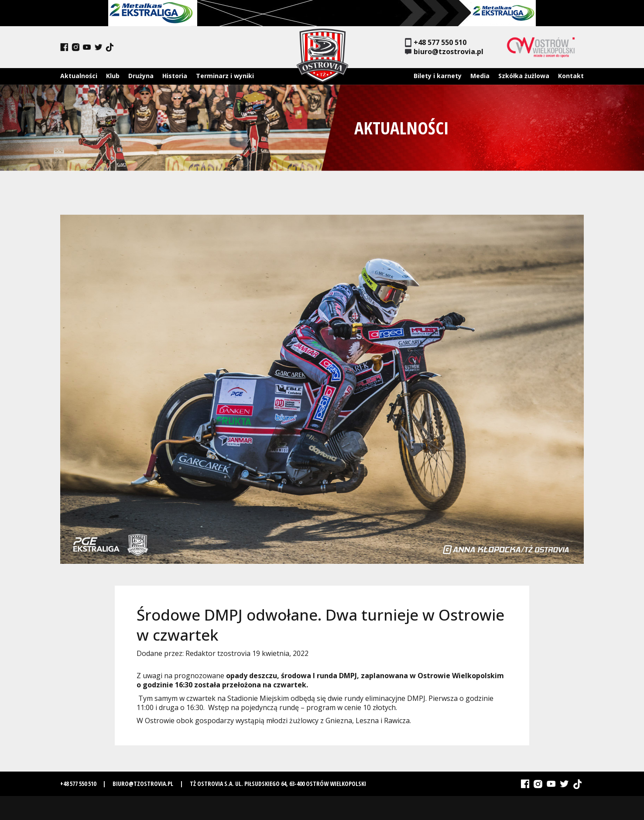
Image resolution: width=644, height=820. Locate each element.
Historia (175, 76)
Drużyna (141, 76)
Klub (113, 76)
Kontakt (571, 76)
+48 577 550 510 (436, 43)
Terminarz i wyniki (225, 76)
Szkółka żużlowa (524, 76)
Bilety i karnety (438, 76)
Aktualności (79, 76)
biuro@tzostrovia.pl (444, 52)
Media (480, 76)
